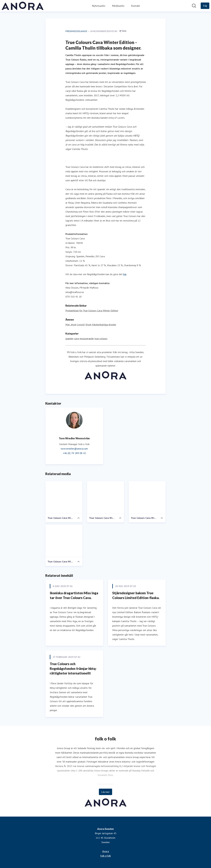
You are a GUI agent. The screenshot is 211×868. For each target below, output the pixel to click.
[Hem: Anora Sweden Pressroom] (23, 6)
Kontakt (136, 6)
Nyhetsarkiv (99, 6)
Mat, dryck (71, 325)
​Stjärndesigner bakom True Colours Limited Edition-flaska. (136, 595)
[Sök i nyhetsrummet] (194, 6)
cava (76, 338)
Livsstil (81, 325)
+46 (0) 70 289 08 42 (74, 453)
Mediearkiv (118, 6)
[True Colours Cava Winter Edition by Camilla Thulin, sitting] (147, 497)
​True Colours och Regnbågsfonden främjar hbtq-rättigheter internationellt (73, 668)
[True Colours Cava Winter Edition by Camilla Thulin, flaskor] (64, 497)
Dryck (88, 325)
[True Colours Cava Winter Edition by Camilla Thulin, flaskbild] (64, 541)
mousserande (87, 338)
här (125, 274)
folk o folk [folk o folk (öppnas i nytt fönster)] (106, 856)
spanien (69, 338)
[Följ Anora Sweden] (205, 6)
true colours (101, 338)
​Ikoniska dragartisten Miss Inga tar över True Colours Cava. (74, 595)
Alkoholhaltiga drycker (104, 325)
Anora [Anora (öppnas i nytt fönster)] (106, 851)
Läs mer (105, 792)
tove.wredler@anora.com (74, 449)
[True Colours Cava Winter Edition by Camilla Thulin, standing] (105, 497)
